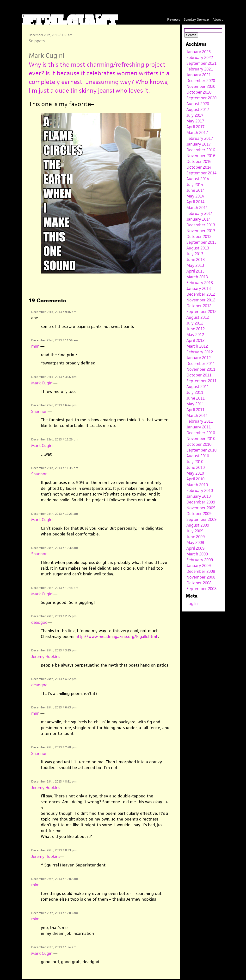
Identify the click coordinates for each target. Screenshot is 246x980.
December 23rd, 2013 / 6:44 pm (54, 405)
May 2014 (195, 196)
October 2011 (199, 375)
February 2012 (200, 352)
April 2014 (195, 202)
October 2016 (199, 161)
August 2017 (198, 109)
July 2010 (195, 462)
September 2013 (201, 242)
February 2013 (200, 283)
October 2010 (199, 444)
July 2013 (195, 254)
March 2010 (197, 485)
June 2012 (196, 329)
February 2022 (200, 57)
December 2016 (201, 150)
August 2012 (198, 317)
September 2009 (201, 519)
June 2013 (196, 260)
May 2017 (195, 121)
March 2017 (197, 133)
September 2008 (201, 589)
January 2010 (199, 496)
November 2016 (201, 156)
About (218, 19)
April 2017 (195, 127)
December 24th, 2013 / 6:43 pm (54, 707)
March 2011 (197, 415)
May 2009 (195, 542)
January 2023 (199, 52)
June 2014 (196, 190)
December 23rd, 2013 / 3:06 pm (54, 377)
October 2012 (199, 306)
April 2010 (195, 479)
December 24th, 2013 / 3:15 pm (54, 650)
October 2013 (199, 236)
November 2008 (201, 577)
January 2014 (199, 219)
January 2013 (199, 288)
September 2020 (201, 98)
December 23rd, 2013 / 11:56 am (55, 340)
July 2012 (195, 323)
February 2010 (200, 490)
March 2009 (197, 554)
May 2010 (195, 473)
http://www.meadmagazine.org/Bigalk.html (116, 636)
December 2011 (201, 363)
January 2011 (199, 427)
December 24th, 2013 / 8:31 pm (54, 781)
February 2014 (200, 213)
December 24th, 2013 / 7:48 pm (54, 747)
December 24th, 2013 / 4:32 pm (54, 679)
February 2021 (200, 69)
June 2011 (196, 398)
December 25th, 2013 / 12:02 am (55, 879)
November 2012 (201, 300)
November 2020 (201, 86)
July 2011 (195, 392)
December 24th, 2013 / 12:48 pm (55, 588)
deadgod (39, 622)
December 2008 (201, 571)
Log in (192, 604)
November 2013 (201, 231)
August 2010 (198, 456)
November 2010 (201, 439)
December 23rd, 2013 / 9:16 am (54, 312)
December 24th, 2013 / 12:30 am (55, 548)
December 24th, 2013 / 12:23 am (55, 514)
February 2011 (200, 421)
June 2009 (196, 537)
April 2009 (195, 548)
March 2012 (197, 346)
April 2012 (195, 340)
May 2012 (195, 335)
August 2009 (198, 525)
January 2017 (199, 144)
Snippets (37, 41)
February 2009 (200, 560)
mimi (36, 346)
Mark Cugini (47, 55)
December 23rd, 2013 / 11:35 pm (55, 468)
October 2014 (199, 167)
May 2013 (195, 265)
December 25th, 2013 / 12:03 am (55, 913)
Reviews (174, 19)
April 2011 (195, 410)
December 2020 (201, 81)
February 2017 (200, 138)
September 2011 (201, 381)
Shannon (39, 411)
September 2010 (201, 450)
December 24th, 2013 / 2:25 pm (54, 616)
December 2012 (201, 294)
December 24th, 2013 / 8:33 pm (54, 850)
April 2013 (195, 271)
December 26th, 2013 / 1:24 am (54, 947)
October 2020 (199, 92)
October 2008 (199, 583)
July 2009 (195, 531)
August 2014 (198, 179)
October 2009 (199, 514)
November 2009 (201, 508)
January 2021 (199, 75)
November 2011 (201, 369)
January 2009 (199, 566)
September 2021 (201, 63)
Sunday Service (196, 19)
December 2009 (201, 502)
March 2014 (197, 208)
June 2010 (196, 467)
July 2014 (195, 185)
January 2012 (199, 358)
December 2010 (201, 433)
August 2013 (198, 248)
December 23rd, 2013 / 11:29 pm (55, 439)
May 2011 (195, 404)
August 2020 (198, 104)
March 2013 (197, 277)
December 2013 (201, 225)
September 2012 (201, 312)
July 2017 (195, 115)
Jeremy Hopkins (46, 656)
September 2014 (201, 173)
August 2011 (198, 387)
